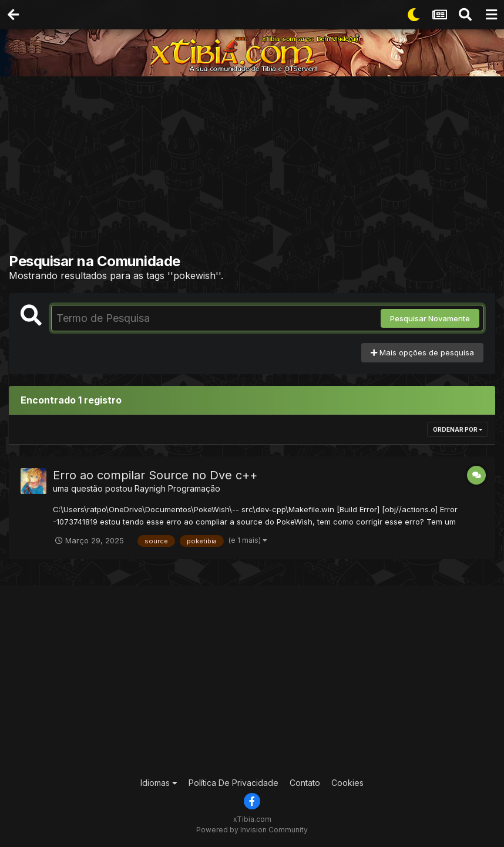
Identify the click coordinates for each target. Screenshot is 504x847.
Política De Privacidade (233, 783)
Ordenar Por (458, 429)
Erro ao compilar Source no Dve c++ (155, 475)
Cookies (347, 783)
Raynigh (150, 488)
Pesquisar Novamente (430, 318)
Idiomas (159, 783)
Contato (305, 783)
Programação (194, 488)
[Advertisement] (256, 167)
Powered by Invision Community (252, 830)
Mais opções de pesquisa (422, 352)
